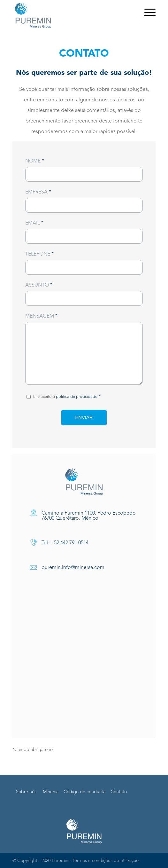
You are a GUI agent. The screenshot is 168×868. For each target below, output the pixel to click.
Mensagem (41, 316)
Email (34, 223)
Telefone (39, 254)
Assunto (39, 285)
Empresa (38, 192)
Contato (119, 792)
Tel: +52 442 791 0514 (65, 543)
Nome (35, 161)
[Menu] (147, 13)
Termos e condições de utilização (106, 861)
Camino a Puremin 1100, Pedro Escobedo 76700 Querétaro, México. (89, 516)
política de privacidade (77, 397)
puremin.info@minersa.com (73, 568)
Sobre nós (26, 792)
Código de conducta (84, 792)
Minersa (51, 792)
